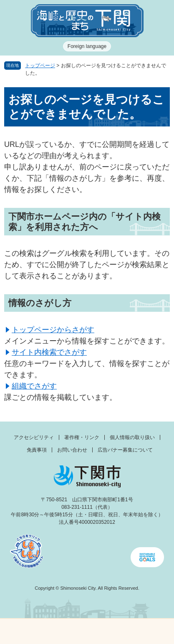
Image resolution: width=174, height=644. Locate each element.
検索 (109, 631)
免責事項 (37, 450)
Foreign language (87, 46)
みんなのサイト (152, 631)
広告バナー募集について (125, 450)
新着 (65, 631)
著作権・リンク (82, 437)
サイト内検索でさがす (49, 352)
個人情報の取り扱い (132, 437)
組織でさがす (34, 386)
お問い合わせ (72, 450)
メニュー (22, 629)
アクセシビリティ (34, 437)
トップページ (40, 66)
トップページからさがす (53, 330)
